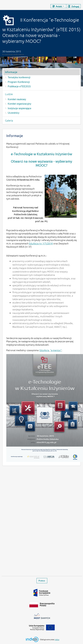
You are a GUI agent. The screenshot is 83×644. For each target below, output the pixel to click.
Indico (57, 639)
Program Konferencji (19, 82)
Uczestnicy (14, 113)
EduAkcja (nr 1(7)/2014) (41, 243)
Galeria (9, 120)
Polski (59, 6)
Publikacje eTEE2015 (19, 86)
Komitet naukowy (17, 99)
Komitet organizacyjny (20, 104)
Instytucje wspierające (20, 108)
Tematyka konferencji (19, 77)
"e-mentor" (56, 350)
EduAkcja (44, 350)
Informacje (11, 72)
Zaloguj (75, 6)
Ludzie (9, 94)
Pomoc (42, 581)
